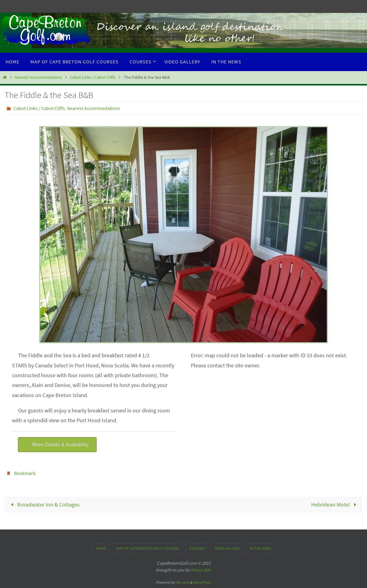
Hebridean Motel (335, 505)
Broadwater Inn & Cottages (44, 505)
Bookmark (25, 473)
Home (101, 548)
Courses (197, 548)
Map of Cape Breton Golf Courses (148, 548)
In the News (261, 548)
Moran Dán (201, 570)
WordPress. (202, 582)
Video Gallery (227, 548)
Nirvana (182, 582)
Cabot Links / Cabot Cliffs (93, 77)
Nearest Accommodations (38, 77)
